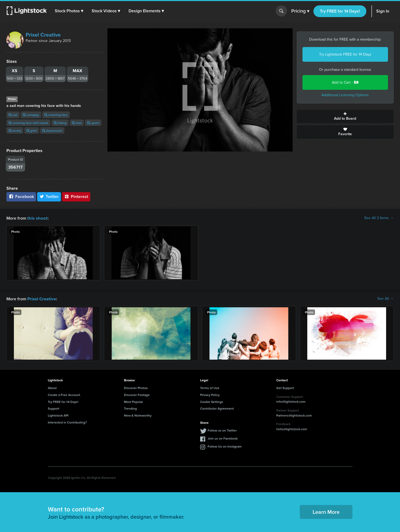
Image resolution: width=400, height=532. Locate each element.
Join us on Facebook (223, 438)
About (52, 387)
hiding (60, 123)
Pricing (300, 11)
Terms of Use (210, 387)
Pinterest (76, 197)
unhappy (31, 115)
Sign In (383, 11)
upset (93, 123)
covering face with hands (28, 123)
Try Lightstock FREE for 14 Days (345, 54)
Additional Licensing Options (345, 95)
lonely (15, 131)
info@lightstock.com (291, 401)
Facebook (21, 197)
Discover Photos (136, 387)
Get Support (285, 387)
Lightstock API (58, 415)
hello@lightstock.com (292, 428)
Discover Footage (137, 394)
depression (52, 131)
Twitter (49, 197)
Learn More (326, 511)
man (77, 123)
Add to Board (345, 117)
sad (13, 115)
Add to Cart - (345, 82)
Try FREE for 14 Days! (340, 11)
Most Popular (133, 401)
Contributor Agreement (217, 408)
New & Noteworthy (138, 415)
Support (54, 408)
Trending (130, 408)
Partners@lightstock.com (294, 415)
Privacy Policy (210, 394)
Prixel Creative (43, 35)
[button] (69, 11)
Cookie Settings (212, 401)
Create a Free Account (64, 394)
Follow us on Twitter (222, 430)
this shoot (37, 218)
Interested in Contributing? (67, 422)
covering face (56, 115)
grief (32, 131)
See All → (385, 298)
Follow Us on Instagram (225, 446)
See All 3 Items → (379, 218)
